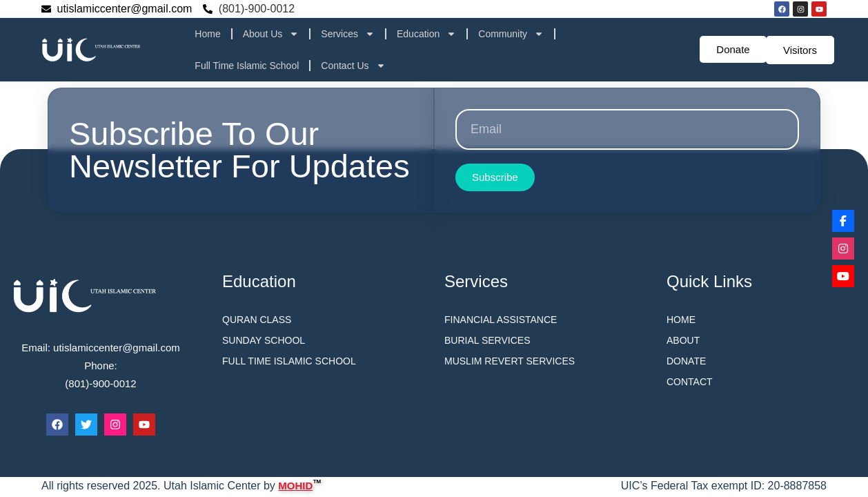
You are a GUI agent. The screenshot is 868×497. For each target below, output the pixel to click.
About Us (271, 34)
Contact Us (353, 66)
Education (426, 34)
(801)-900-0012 (257, 9)
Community (511, 34)
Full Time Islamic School (247, 66)
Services (348, 34)
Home (207, 34)
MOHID (295, 484)
